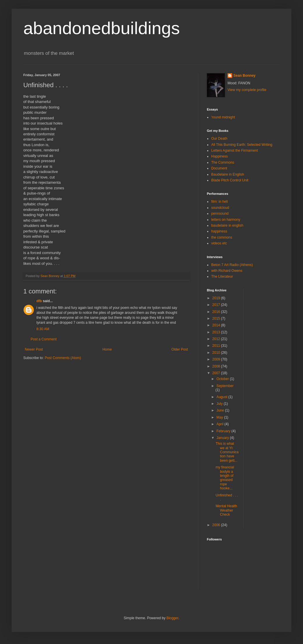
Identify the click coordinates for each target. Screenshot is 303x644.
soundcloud (220, 208)
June (221, 410)
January (223, 438)
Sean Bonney (244, 76)
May (220, 417)
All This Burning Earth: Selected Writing (242, 145)
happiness (219, 231)
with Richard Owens (227, 271)
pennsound (220, 213)
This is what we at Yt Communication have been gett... (227, 452)
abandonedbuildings (102, 28)
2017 (217, 305)
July (220, 404)
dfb (39, 301)
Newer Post (34, 349)
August (222, 397)
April (220, 424)
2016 (217, 312)
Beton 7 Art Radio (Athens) (232, 265)
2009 (217, 359)
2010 (217, 353)
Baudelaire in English (228, 174)
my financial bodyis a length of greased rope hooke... (225, 478)
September (225, 386)
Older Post (180, 349)
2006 (217, 525)
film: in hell (220, 202)
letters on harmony (226, 220)
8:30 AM (43, 329)
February (224, 431)
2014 (217, 325)
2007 (217, 373)
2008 (217, 366)
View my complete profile (247, 90)
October (223, 379)
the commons (222, 237)
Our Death (219, 139)
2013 (217, 332)
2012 (217, 339)
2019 (217, 298)
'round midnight (223, 117)
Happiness (220, 156)
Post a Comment (44, 339)
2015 (217, 318)
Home (107, 349)
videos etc (219, 243)
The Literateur (222, 276)
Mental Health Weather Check (226, 510)
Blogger (172, 618)
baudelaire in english (227, 225)
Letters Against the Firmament (235, 150)
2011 (217, 346)
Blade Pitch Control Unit (230, 180)
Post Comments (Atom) (63, 358)
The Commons (223, 162)
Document (219, 168)
